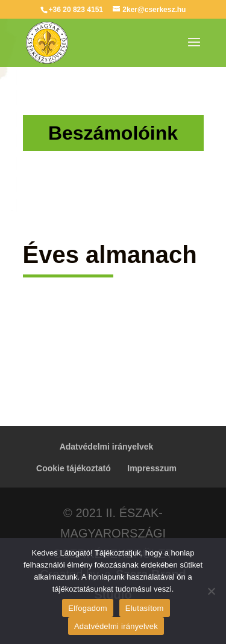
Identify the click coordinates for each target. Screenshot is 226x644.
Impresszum (152, 468)
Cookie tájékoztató (74, 468)
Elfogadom (87, 608)
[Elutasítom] (211, 591)
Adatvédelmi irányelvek (107, 447)
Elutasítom (145, 608)
